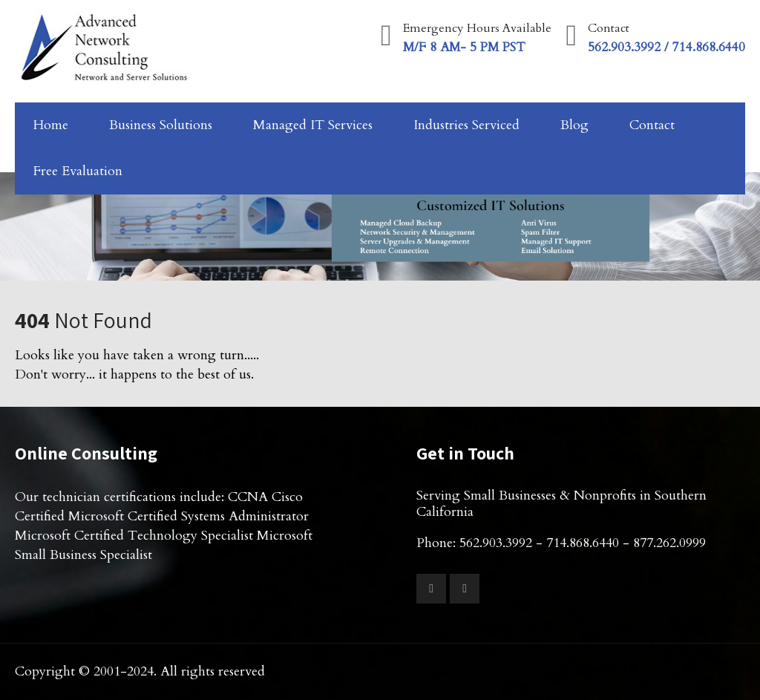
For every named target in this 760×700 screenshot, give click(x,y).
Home (51, 125)
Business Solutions (161, 125)
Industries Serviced (466, 125)
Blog (574, 125)
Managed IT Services (313, 125)
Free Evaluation (78, 171)
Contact (652, 125)
